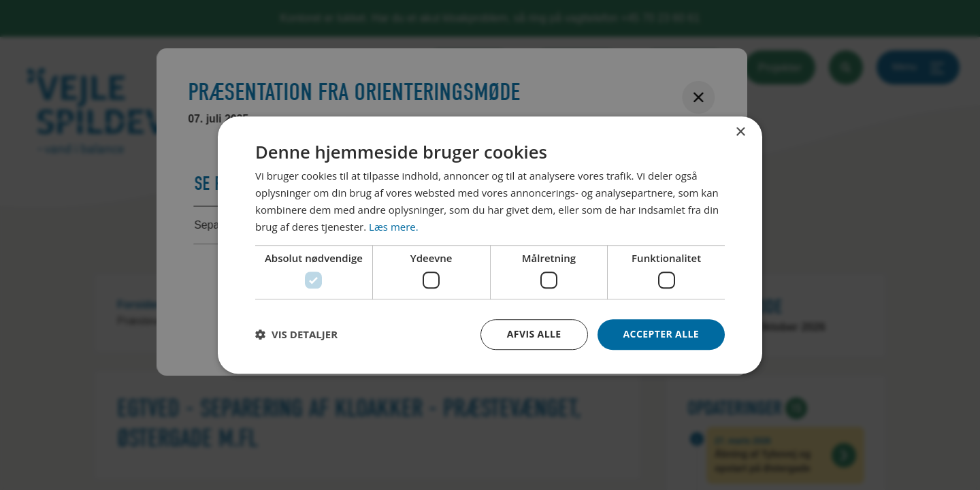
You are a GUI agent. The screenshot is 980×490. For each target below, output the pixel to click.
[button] (296, 334)
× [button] (740, 132)
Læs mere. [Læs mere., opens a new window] (394, 227)
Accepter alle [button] (661, 334)
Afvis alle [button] (534, 334)
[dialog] (490, 245)
